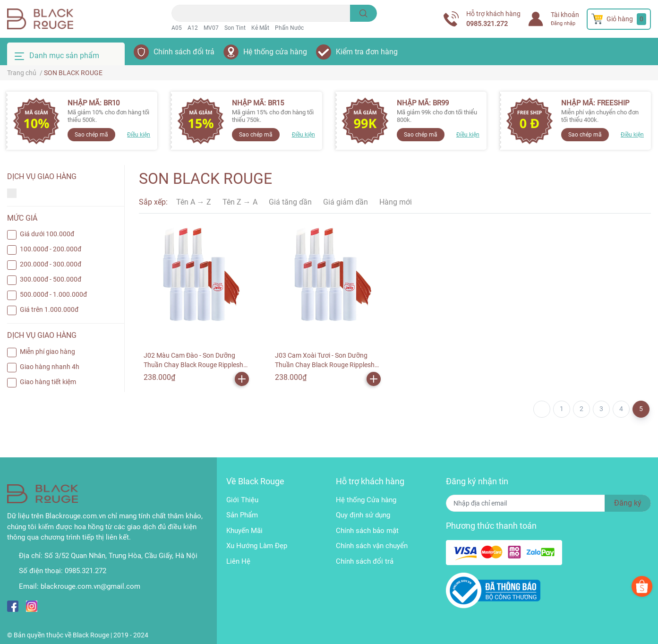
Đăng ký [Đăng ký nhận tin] (628, 503)
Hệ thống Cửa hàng (366, 500)
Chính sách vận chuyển (372, 546)
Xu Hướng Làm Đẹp (257, 546)
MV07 (211, 28)
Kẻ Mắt (260, 28)
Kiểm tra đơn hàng (367, 52)
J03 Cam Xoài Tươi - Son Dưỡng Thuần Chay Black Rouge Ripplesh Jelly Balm (325, 365)
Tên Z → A (240, 202)
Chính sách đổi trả (184, 52)
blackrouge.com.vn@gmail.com (90, 586)
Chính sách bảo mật (367, 531)
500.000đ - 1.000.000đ (53, 294)
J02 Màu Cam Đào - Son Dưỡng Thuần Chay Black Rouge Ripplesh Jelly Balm (193, 365)
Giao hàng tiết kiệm (48, 382)
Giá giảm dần (346, 202)
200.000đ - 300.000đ (51, 264)
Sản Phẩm (242, 515)
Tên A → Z (194, 202)
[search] (363, 13)
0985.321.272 (487, 24)
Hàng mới (396, 202)
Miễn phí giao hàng (47, 352)
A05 (177, 28)
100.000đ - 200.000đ (51, 249)
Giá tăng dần (290, 202)
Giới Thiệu (242, 500)
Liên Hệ (238, 561)
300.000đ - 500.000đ (51, 279)
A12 (193, 28)
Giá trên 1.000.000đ (49, 309)
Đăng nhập (563, 23)
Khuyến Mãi (244, 531)
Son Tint (235, 28)
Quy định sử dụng (363, 515)
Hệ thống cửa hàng (275, 52)
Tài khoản (565, 15)
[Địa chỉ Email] (548, 503)
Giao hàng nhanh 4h (50, 367)
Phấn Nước (289, 28)
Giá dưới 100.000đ (47, 234)
